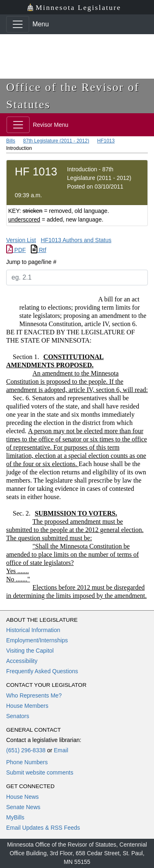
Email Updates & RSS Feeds (43, 828)
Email (61, 750)
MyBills (15, 817)
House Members (27, 706)
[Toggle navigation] (18, 24)
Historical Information (33, 630)
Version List (21, 240)
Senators (18, 716)
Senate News (23, 807)
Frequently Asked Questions (42, 671)
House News (22, 797)
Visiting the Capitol (30, 651)
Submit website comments (40, 772)
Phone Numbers (27, 762)
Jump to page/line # (31, 262)
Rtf (39, 250)
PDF (16, 250)
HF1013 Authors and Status (76, 240)
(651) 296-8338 (26, 750)
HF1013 (106, 141)
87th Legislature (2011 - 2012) (56, 141)
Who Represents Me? (34, 695)
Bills (11, 141)
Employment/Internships (37, 640)
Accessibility (22, 661)
